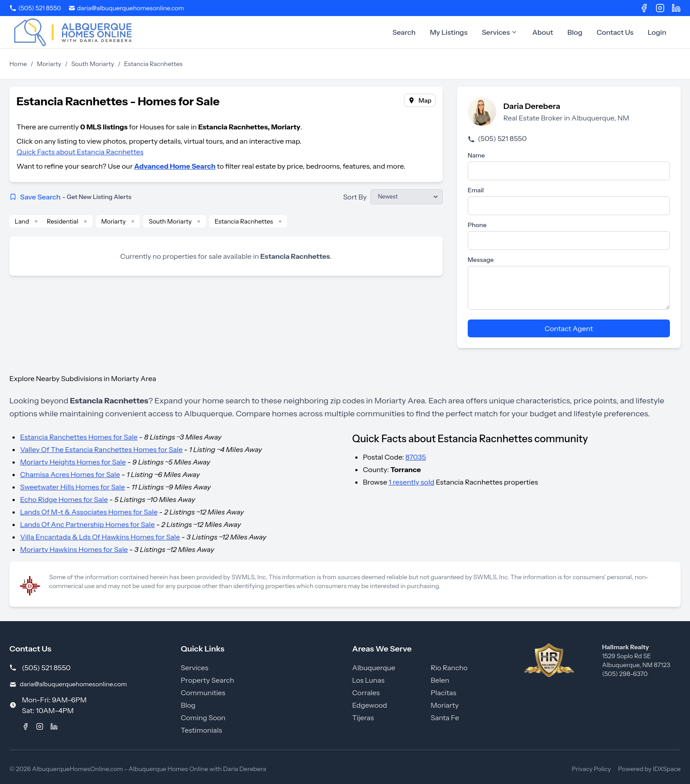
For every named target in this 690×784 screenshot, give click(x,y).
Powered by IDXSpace (649, 769)
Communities (203, 693)
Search (404, 32)
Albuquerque (374, 668)
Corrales (366, 693)
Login (657, 32)
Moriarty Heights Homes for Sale (73, 462)
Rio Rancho (449, 668)
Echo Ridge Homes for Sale (64, 499)
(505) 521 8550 (497, 138)
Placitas (443, 693)
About (542, 32)
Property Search (208, 680)
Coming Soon (203, 718)
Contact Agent (569, 328)
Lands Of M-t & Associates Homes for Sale (89, 512)
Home (18, 64)
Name (476, 155)
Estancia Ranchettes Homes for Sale (79, 437)
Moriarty (49, 64)
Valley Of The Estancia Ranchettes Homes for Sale (101, 449)
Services (500, 32)
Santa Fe (445, 718)
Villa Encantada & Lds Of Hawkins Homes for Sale (100, 537)
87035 (416, 457)
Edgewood (370, 705)
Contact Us (615, 32)
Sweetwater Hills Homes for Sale (73, 487)
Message (481, 260)
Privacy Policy (591, 769)
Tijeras (363, 718)
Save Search (70, 197)
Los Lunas (368, 680)
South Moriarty (93, 64)
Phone (477, 225)
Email (476, 190)
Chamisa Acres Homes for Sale (70, 474)
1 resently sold (412, 482)
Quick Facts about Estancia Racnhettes (80, 152)
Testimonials (202, 730)
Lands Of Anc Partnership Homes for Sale (87, 524)
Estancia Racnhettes (244, 221)
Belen (440, 680)
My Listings (449, 32)
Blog (575, 32)
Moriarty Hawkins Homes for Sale (74, 549)
